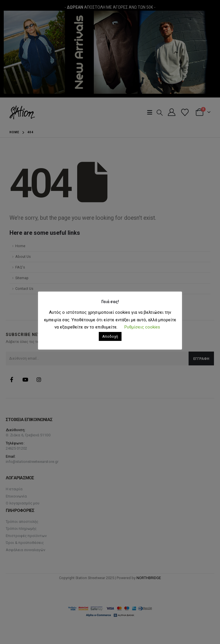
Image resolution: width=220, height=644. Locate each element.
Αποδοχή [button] (110, 336)
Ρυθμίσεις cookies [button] (142, 327)
